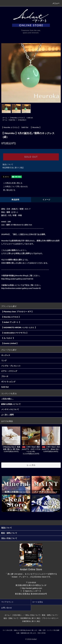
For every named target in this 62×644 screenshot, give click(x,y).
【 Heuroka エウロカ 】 (17, 118)
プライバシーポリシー (50, 618)
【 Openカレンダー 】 (32, 591)
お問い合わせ (7, 608)
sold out (30, 118)
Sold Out (12, 120)
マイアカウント (7, 602)
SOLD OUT (31, 157)
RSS (39, 633)
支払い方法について (33, 615)
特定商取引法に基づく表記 (13, 168)
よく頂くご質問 (7, 415)
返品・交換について (11, 618)
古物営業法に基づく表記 (31, 621)
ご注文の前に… (7, 399)
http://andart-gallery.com (32, 588)
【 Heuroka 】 (22, 120)
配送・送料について (49, 615)
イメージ (46, 200)
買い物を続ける (8, 190)
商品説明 (15, 200)
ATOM (44, 633)
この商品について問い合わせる (14, 186)
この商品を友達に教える (11, 183)
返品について (8, 164)
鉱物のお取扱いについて (11, 404)
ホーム (5, 118)
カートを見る (38, 602)
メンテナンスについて (10, 409)
